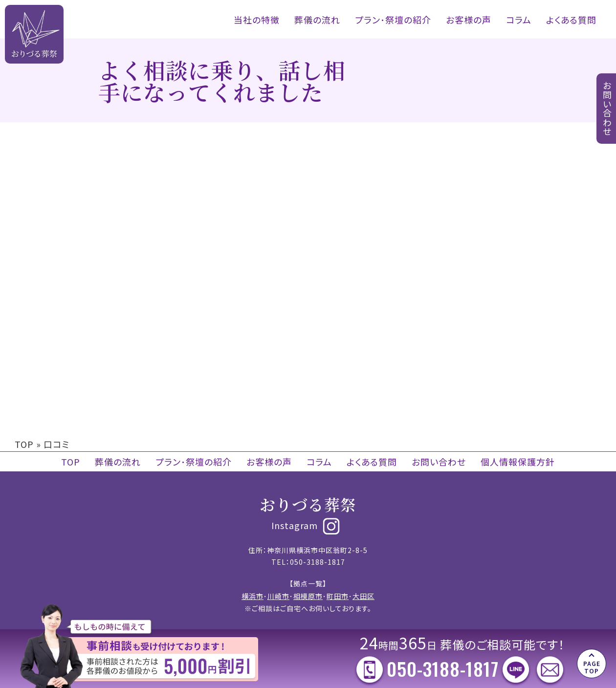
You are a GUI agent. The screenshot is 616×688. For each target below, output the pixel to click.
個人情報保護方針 (518, 462)
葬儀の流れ (317, 20)
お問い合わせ (439, 462)
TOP (24, 444)
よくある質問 (571, 20)
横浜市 (253, 596)
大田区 (363, 596)
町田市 (338, 596)
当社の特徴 (257, 20)
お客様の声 (469, 20)
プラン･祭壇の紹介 (393, 20)
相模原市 (308, 596)
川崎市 (278, 596)
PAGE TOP (592, 667)
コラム (519, 20)
